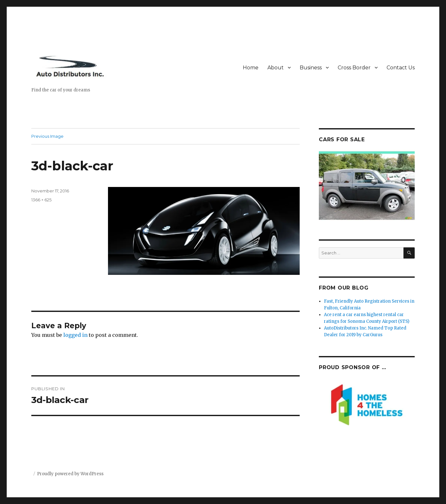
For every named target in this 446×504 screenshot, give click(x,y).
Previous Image (47, 136)
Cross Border (354, 68)
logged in (75, 335)
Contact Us (401, 68)
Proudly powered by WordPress (70, 474)
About (276, 68)
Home (251, 68)
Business (311, 68)
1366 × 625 (41, 200)
